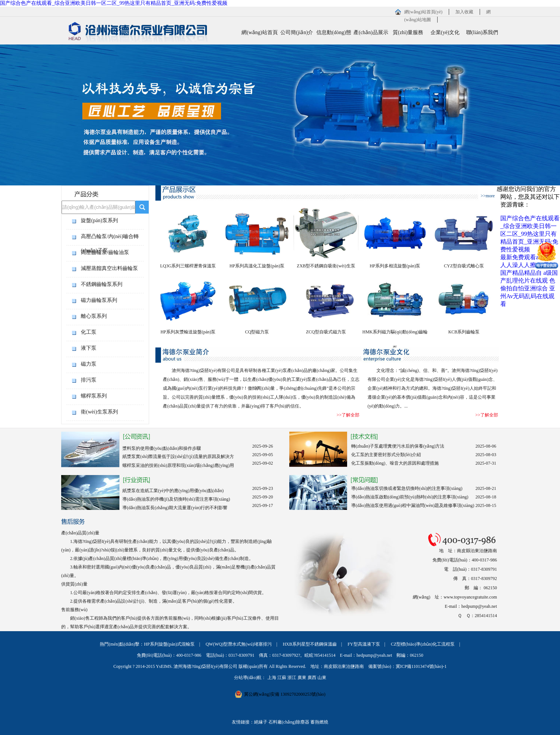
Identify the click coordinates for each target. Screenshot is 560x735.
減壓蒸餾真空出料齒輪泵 (109, 268)
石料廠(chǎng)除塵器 (289, 722)
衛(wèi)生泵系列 (99, 412)
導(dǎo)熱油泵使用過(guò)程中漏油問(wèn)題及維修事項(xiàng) (413, 505)
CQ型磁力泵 (257, 332)
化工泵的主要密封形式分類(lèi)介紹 (386, 455)
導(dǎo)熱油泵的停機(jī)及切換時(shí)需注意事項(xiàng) (176, 499)
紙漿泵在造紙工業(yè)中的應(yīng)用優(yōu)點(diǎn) (173, 491)
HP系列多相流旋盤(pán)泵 (395, 266)
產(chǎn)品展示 (371, 32)
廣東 (302, 678)
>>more (488, 196)
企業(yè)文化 (445, 32)
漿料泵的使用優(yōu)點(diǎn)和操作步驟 (162, 448)
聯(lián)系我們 (482, 32)
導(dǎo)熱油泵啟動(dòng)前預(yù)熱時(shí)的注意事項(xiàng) (410, 497)
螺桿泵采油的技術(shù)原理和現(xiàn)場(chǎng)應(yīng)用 (178, 465)
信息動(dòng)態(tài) (334, 36)
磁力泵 (89, 364)
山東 (322, 678)
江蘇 (282, 678)
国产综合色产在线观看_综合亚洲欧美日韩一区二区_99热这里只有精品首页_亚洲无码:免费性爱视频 (114, 3)
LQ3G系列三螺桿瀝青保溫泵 (188, 266)
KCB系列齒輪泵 (464, 332)
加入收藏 (464, 12)
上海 (272, 678)
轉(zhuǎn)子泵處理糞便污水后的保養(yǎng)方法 (398, 446)
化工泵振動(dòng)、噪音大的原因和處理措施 (395, 463)
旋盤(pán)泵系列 (99, 220)
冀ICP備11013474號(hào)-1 (421, 666)
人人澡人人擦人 (521, 265)
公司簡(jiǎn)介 (297, 32)
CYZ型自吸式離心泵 (464, 266)
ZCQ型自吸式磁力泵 (326, 332)
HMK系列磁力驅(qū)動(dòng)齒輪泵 (395, 335)
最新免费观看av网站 (527, 257)
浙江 (292, 678)
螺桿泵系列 (94, 396)
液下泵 (89, 348)
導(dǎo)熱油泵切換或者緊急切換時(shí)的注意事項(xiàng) (407, 488)
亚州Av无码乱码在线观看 (528, 296)
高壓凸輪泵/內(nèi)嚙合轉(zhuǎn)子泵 (110, 239)
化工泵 (89, 332)
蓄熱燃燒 (319, 722)
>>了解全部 (348, 415)
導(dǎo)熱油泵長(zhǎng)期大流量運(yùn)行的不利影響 (175, 508)
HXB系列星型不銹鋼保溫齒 (309, 644)
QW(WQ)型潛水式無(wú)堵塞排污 (239, 644)
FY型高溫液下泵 (364, 644)
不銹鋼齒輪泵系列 (102, 284)
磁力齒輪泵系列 (99, 300)
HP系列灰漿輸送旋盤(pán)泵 (188, 332)
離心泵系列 (94, 316)
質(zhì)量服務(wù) (408, 36)
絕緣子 (261, 722)
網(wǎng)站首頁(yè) (423, 12)
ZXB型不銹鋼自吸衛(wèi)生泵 (326, 266)
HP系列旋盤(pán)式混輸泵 (169, 644)
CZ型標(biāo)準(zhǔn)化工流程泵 (423, 644)
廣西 (312, 678)
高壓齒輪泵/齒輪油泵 (105, 252)
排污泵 (89, 380)
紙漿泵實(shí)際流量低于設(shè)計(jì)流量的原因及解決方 (178, 457)
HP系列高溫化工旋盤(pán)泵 (257, 266)
